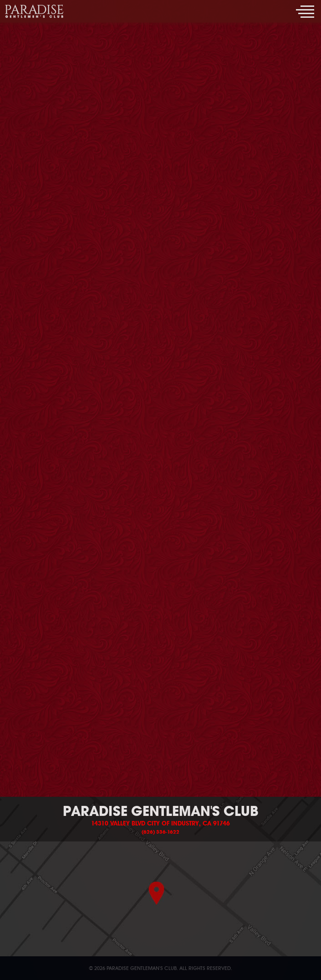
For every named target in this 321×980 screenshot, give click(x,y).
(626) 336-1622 (160, 832)
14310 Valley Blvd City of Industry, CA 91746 (160, 824)
